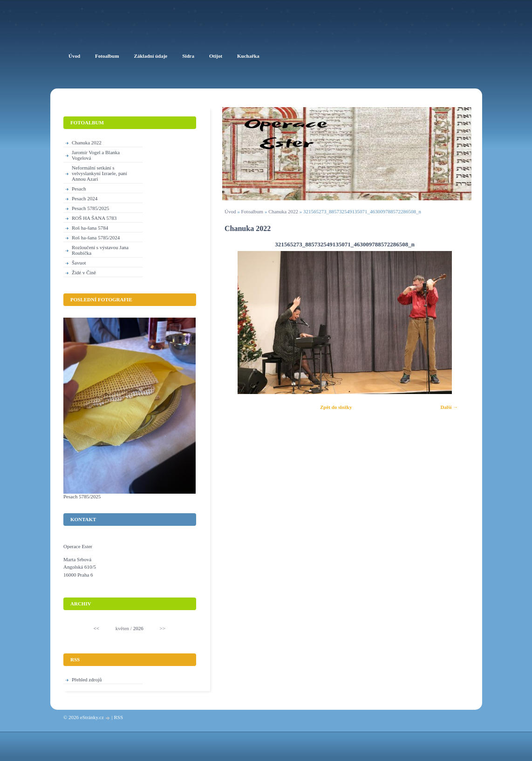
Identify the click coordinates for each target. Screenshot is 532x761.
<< (96, 628)
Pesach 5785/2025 (90, 208)
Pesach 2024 (85, 198)
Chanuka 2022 (283, 211)
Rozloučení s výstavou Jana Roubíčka (100, 250)
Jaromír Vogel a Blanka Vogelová (96, 155)
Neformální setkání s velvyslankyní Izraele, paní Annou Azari (99, 173)
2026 (138, 628)
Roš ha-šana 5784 (90, 228)
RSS (118, 717)
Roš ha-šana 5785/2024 (96, 238)
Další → (449, 407)
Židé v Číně (84, 272)
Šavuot (79, 263)
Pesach (79, 189)
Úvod (230, 211)
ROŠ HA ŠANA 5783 (94, 218)
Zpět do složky (336, 407)
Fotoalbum (252, 211)
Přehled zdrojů (87, 679)
